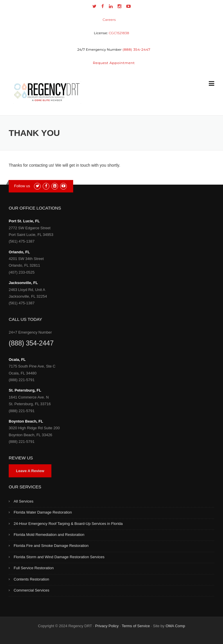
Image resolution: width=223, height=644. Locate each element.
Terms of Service (136, 626)
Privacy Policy (107, 626)
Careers (109, 20)
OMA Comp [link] (175, 626)
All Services (24, 501)
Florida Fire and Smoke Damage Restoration (51, 546)
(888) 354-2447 (31, 343)
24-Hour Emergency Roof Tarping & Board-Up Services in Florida (68, 524)
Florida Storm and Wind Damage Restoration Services (59, 557)
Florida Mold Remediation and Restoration (49, 535)
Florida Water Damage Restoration (43, 512)
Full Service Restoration (34, 568)
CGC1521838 (119, 33)
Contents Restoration (31, 579)
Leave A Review (30, 471)
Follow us (22, 186)
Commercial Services (32, 590)
